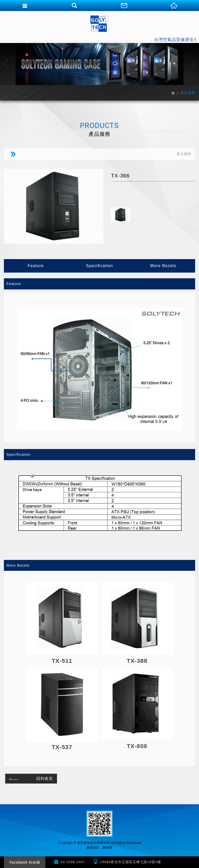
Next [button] (193, 64)
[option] (99, 64)
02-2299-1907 (73, 862)
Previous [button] (6, 64)
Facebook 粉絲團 (25, 862)
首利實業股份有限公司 (99, 23)
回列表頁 (30, 778)
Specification (99, 266)
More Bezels (163, 266)
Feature (36, 266)
